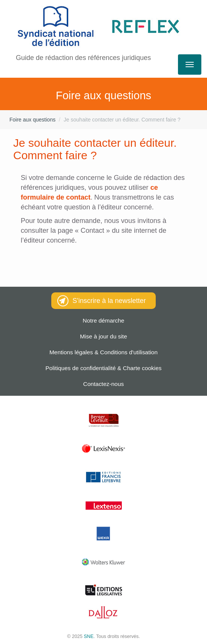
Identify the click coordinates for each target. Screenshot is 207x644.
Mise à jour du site (103, 336)
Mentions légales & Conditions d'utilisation (103, 352)
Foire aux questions (32, 120)
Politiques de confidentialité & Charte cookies (104, 368)
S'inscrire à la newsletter (102, 301)
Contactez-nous (104, 384)
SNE (89, 636)
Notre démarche (103, 320)
